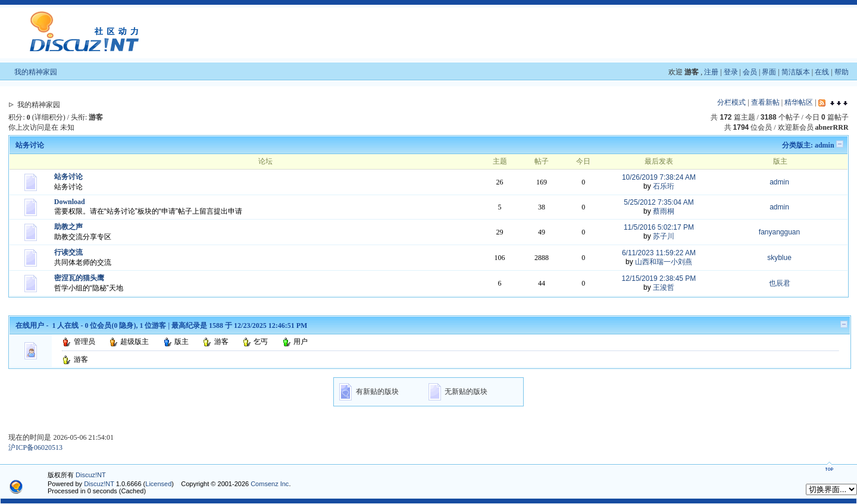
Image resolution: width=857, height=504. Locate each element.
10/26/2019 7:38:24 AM (659, 177)
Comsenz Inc (270, 484)
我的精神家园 (36, 72)
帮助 (842, 72)
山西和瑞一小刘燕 (664, 262)
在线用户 (30, 325)
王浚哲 (664, 287)
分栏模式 (731, 102)
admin (825, 145)
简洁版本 (796, 72)
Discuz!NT (91, 475)
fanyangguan (779, 232)
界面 (769, 72)
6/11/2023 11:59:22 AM (659, 253)
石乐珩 (664, 186)
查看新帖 (765, 102)
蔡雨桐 (664, 211)
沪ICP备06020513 (35, 447)
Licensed (158, 484)
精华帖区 (799, 102)
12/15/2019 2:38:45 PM (659, 278)
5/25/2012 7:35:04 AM (659, 202)
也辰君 (780, 283)
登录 (731, 72)
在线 (822, 72)
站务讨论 (30, 145)
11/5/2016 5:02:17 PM (659, 227)
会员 (750, 72)
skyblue (779, 258)
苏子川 (664, 236)
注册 (711, 72)
